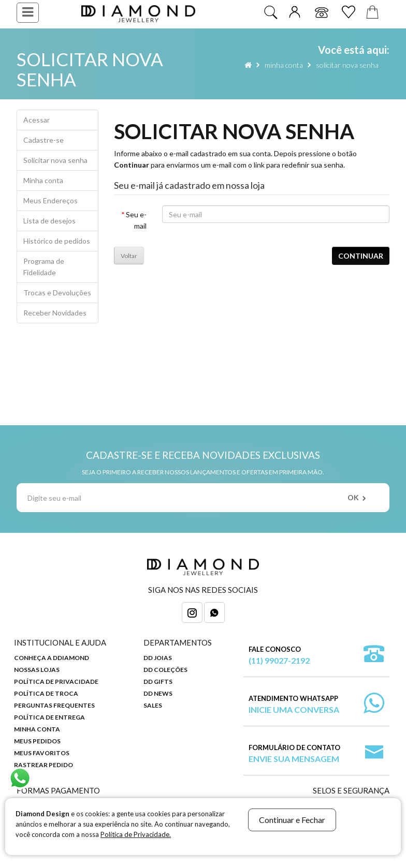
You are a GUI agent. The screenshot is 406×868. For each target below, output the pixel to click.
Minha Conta (37, 729)
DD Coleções (165, 670)
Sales (153, 705)
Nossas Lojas (37, 670)
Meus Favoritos (42, 753)
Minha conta (284, 65)
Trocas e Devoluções (57, 293)
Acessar (37, 120)
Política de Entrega (49, 717)
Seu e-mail (136, 220)
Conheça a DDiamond (52, 658)
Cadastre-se (44, 140)
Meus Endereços (50, 200)
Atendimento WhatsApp (294, 705)
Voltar (129, 256)
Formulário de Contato (294, 754)
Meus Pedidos (37, 741)
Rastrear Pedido (44, 765)
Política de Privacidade (56, 682)
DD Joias (158, 658)
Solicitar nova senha (347, 65)
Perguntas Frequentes (54, 705)
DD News (158, 693)
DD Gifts (158, 682)
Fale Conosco (279, 656)
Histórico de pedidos (57, 241)
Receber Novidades (55, 313)
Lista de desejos (49, 221)
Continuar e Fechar (292, 820)
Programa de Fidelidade (44, 267)
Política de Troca (46, 693)
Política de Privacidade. (136, 834)
